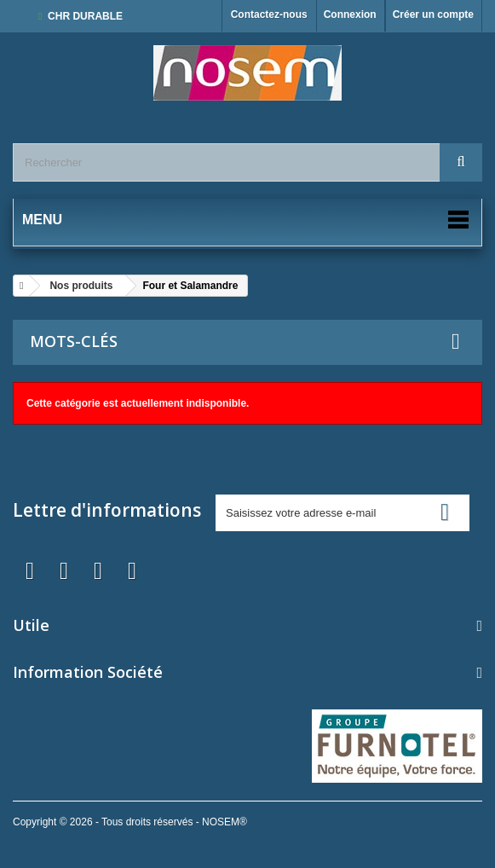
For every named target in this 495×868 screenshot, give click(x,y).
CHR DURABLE (85, 16)
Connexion (350, 14)
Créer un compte (433, 14)
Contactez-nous (269, 14)
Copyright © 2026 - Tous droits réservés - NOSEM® (130, 822)
